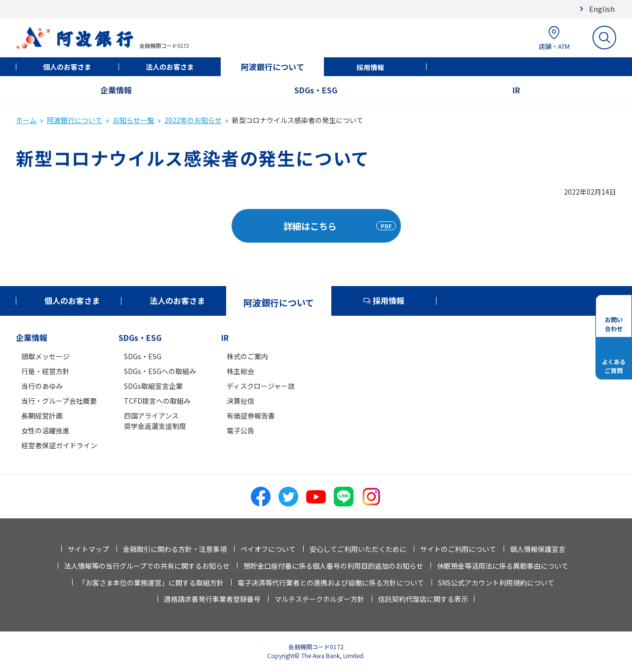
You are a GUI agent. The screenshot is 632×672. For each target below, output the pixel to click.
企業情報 (116, 90)
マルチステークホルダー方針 (319, 599)
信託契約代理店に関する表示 (423, 599)
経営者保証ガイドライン (59, 445)
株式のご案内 (247, 356)
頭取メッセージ (45, 356)
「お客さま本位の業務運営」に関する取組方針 (151, 583)
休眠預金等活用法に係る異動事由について (503, 566)
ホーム (26, 120)
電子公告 (240, 430)
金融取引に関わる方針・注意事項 (175, 549)
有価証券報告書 (251, 416)
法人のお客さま (170, 67)
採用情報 (370, 67)
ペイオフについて (268, 549)
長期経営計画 (42, 416)
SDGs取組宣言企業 (153, 386)
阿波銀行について (273, 67)
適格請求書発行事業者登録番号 (212, 599)
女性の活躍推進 (45, 430)
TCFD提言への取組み (157, 401)
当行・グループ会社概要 (59, 401)
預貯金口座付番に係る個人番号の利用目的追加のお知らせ (333, 566)
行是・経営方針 (45, 371)
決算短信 (240, 401)
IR (516, 90)
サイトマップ (88, 549)
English (602, 9)
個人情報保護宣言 (538, 549)
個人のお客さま (67, 67)
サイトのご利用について (458, 549)
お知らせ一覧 (133, 120)
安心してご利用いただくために (358, 549)
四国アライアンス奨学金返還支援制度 (155, 421)
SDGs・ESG (316, 90)
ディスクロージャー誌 (261, 386)
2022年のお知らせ (193, 120)
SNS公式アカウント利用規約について (496, 583)
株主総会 (240, 371)
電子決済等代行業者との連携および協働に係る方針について (331, 583)
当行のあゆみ (42, 386)
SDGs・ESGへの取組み (160, 371)
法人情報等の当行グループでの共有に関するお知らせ (147, 566)
